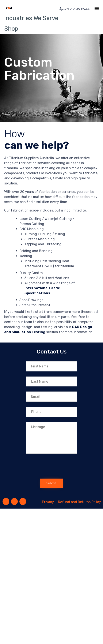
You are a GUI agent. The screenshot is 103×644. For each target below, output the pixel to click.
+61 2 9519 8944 (75, 9)
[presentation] (58, 467)
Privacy (48, 502)
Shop (11, 29)
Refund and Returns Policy (79, 502)
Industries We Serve (31, 18)
